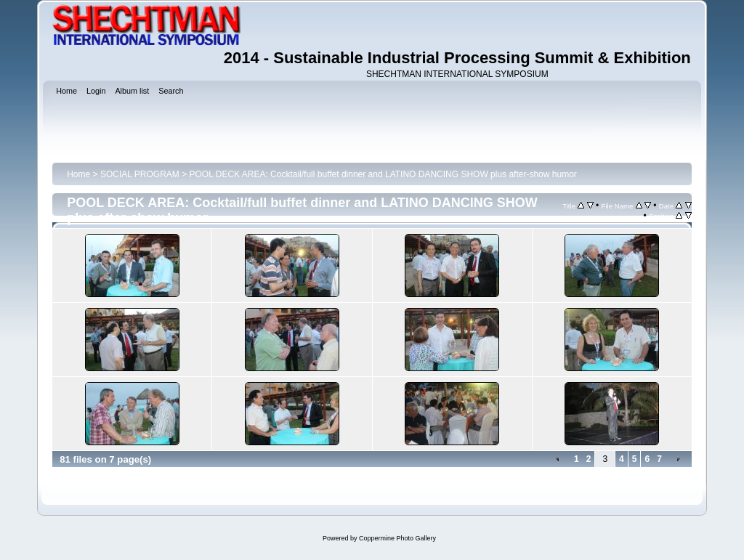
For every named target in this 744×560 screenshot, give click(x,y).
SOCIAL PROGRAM (140, 174)
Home (78, 174)
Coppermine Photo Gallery (397, 538)
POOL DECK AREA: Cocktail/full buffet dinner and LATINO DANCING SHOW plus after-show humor (383, 174)
